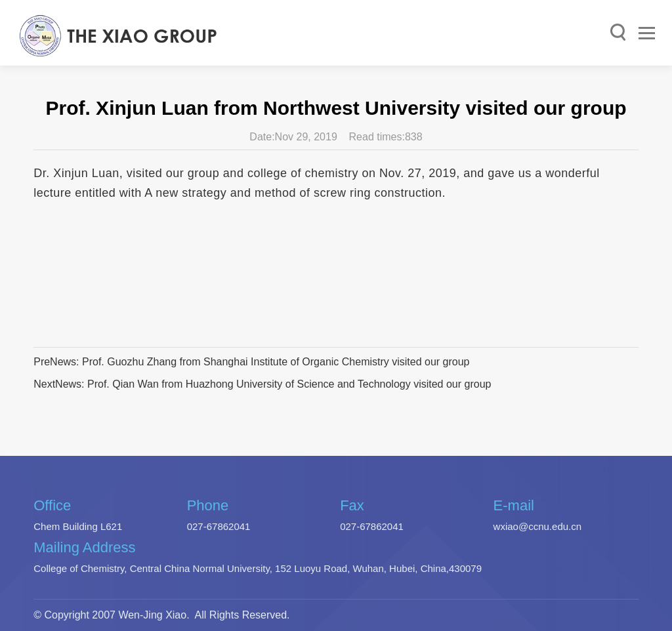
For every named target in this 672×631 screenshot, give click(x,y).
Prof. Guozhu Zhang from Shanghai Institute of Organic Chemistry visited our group (276, 362)
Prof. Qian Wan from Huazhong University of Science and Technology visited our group (289, 384)
